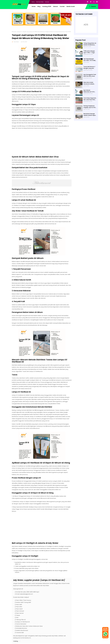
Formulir (47, 2)
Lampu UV (19, 32)
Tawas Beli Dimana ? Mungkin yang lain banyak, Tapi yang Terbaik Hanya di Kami (90, 68)
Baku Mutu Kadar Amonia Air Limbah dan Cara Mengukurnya (89, 83)
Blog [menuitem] (39, 6)
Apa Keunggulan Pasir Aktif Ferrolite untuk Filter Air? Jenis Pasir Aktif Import (90, 75)
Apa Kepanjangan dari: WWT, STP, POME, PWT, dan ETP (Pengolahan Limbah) (90, 60)
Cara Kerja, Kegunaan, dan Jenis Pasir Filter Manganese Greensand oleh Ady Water (90, 99)
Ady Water (16, 42)
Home (33, 2)
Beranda (14, 32)
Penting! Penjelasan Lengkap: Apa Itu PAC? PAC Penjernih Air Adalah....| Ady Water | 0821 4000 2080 (90, 107)
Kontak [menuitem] (62, 6)
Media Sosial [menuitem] (71, 6)
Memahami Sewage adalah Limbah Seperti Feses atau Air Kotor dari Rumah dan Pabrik (90, 115)
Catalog (16, 641)
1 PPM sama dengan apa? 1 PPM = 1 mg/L (89, 52)
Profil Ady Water (40, 2)
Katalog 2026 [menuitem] (47, 6)
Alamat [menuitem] (55, 6)
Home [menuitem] (34, 6)
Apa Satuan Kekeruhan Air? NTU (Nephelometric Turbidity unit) (89, 91)
